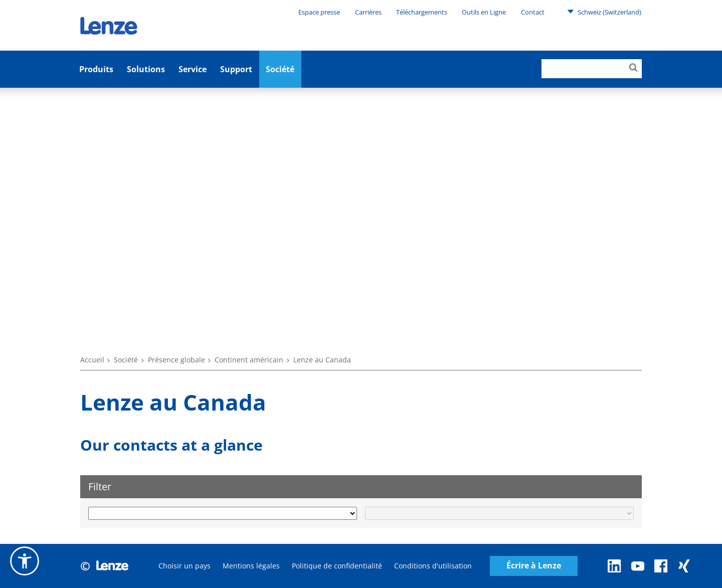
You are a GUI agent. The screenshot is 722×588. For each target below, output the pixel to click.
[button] (25, 561)
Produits (96, 69)
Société (280, 69)
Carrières (368, 12)
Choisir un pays (185, 566)
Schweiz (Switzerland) (604, 12)
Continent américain (249, 360)
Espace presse (319, 12)
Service (193, 69)
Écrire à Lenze (534, 566)
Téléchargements (422, 12)
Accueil (92, 360)
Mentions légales (251, 566)
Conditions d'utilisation (433, 566)
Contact (533, 12)
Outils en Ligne (484, 12)
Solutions (146, 69)
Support (236, 69)
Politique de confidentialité (337, 566)
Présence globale (176, 360)
